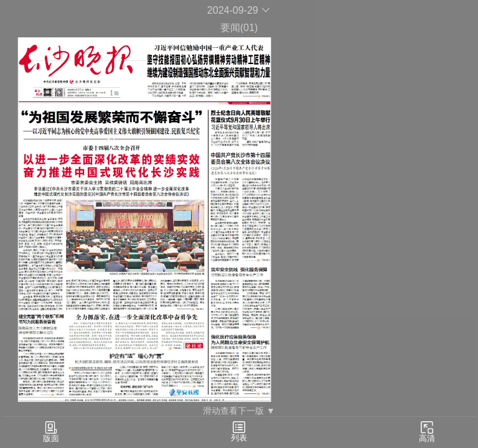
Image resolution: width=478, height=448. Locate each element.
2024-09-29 (239, 10)
